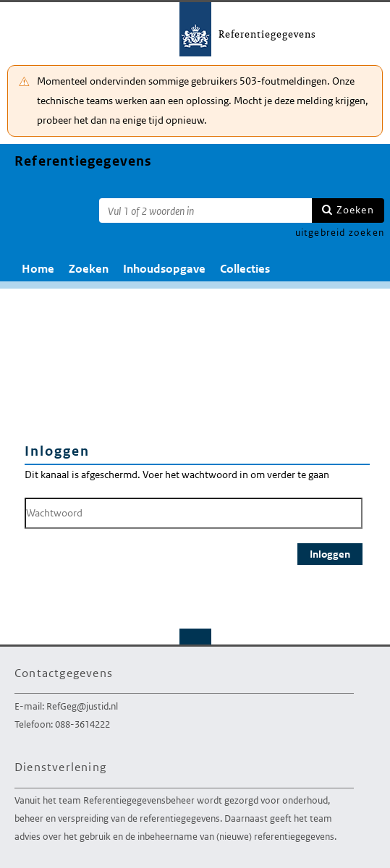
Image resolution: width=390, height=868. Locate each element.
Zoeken (355, 210)
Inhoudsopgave (164, 269)
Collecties (245, 269)
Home (38, 269)
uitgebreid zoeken (340, 233)
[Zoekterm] (205, 210)
